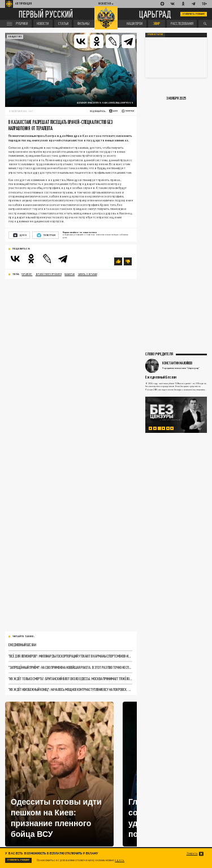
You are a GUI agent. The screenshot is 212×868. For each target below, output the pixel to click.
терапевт (27, 274)
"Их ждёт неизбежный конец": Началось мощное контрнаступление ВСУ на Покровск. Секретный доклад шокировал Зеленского (70, 689)
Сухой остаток (155, 35)
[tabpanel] (176, 415)
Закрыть (192, 854)
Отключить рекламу (194, 14)
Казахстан (70, 274)
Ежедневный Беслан (22, 644)
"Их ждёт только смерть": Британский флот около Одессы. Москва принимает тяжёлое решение (70, 678)
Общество (15, 36)
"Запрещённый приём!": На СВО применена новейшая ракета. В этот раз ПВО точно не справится (70, 667)
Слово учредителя (159, 354)
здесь (120, 860)
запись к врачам (88, 274)
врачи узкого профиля (49, 274)
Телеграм (46, 235)
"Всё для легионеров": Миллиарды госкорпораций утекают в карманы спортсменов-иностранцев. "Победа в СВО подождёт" (70, 656)
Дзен (20, 235)
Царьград (155, 14)
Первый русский (46, 14)
